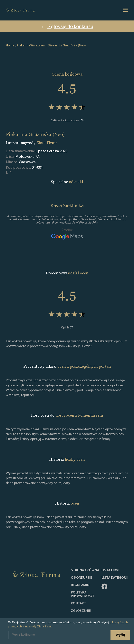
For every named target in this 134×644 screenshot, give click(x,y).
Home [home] (10, 46)
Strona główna (85, 570)
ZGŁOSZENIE (81, 611)
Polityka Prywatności (82, 594)
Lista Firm (110, 570)
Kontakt (78, 604)
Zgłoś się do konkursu (67, 27)
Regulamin (80, 585)
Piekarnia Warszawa (31, 46)
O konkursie (81, 578)
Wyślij (120, 635)
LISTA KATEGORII (115, 578)
